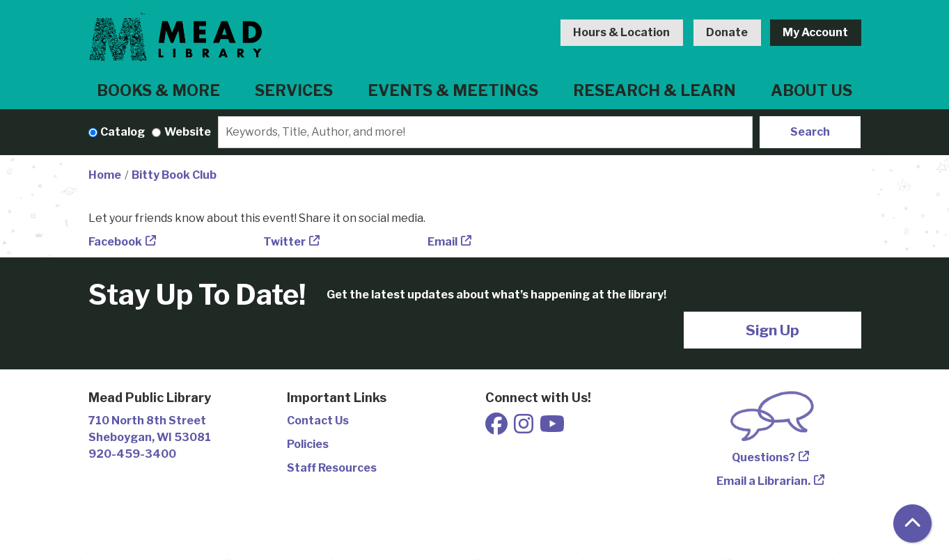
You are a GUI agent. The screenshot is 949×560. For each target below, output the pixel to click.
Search (810, 132)
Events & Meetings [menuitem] (453, 90)
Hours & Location (621, 32)
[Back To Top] (912, 523)
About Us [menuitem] (811, 90)
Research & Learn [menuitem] (654, 90)
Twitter (284, 242)
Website (188, 132)
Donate (727, 32)
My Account (815, 32)
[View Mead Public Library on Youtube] (552, 428)
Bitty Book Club (174, 175)
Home (105, 175)
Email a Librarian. (763, 481)
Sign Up (772, 330)
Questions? (763, 457)
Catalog (123, 132)
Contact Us (318, 421)
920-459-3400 (132, 454)
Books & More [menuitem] (158, 90)
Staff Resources (332, 468)
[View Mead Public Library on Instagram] (525, 428)
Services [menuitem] (294, 90)
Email (442, 242)
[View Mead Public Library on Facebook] (497, 428)
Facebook (115, 242)
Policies (308, 444)
